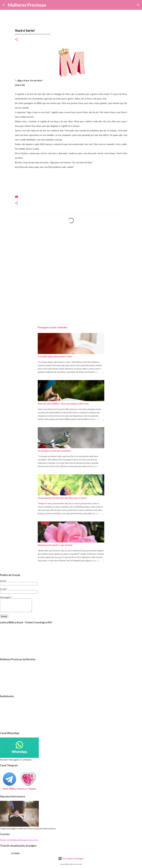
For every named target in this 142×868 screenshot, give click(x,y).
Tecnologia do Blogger (71, 858)
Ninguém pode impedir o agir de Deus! (55, 545)
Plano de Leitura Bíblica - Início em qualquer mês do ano (63, 404)
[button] (17, 40)
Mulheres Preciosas (27, 5)
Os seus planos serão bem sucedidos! (54, 451)
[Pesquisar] (50, 5)
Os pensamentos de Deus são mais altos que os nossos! (62, 498)
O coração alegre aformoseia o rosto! (55, 357)
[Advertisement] (71, 255)
